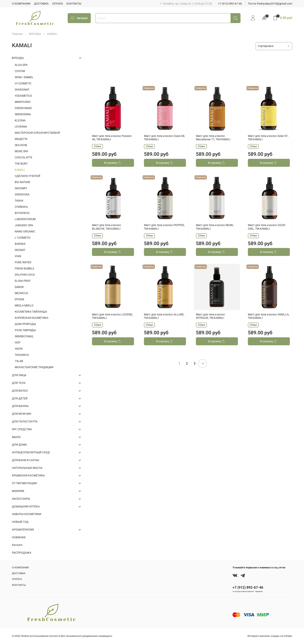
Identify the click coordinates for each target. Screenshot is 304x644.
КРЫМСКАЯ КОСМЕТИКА (28, 475)
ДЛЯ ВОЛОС (20, 391)
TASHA (19, 201)
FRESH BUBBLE (24, 268)
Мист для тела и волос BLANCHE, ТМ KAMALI (107, 227)
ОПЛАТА (58, 4)
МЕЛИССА (21, 293)
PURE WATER (23, 262)
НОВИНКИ (19, 537)
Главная (17, 34)
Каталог (79, 18)
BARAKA (20, 244)
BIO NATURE (22, 182)
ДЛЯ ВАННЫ (20, 406)
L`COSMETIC (23, 238)
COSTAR (20, 71)
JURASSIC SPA (24, 225)
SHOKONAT (22, 90)
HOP (18, 342)
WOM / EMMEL (24, 77)
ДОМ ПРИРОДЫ (25, 324)
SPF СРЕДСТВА (22, 429)
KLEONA (20, 120)
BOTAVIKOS (22, 213)
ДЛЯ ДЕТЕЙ (20, 398)
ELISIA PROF (23, 281)
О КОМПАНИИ (21, 4)
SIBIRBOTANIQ (24, 336)
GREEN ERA (22, 194)
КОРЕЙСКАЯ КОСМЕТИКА (32, 318)
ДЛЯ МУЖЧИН (22, 414)
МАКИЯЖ (18, 491)
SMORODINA (23, 114)
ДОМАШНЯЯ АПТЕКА (26, 506)
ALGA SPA (21, 65)
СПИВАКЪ (21, 207)
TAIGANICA (22, 355)
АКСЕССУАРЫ (21, 499)
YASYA (19, 349)
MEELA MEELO (24, 305)
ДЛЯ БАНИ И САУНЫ (25, 460)
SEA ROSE (21, 145)
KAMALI (20, 170)
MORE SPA (21, 151)
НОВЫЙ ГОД (20, 522)
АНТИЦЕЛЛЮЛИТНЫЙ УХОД (31, 452)
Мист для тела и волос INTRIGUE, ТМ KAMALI (210, 316)
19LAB (19, 361)
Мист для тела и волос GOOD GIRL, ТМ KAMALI (267, 227)
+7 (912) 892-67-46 (230, 4)
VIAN (18, 256)
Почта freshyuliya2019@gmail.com (270, 4)
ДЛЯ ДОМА (19, 445)
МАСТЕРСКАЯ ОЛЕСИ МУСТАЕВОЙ (37, 133)
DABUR (19, 287)
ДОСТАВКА (41, 4)
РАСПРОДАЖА (22, 553)
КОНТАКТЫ (74, 4)
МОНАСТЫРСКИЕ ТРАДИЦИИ (34, 367)
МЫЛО (16, 437)
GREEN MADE (23, 108)
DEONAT (20, 250)
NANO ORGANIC (25, 231)
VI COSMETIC (23, 83)
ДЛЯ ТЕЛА (19, 383)
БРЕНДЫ (35, 34)
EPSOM (19, 299)
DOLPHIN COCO (25, 275)
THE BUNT (21, 164)
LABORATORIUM (25, 219)
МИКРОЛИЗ (22, 102)
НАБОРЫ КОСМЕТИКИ (27, 514)
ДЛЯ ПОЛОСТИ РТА (25, 422)
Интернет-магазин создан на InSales (270, 636)
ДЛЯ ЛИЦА (19, 375)
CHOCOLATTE (23, 157)
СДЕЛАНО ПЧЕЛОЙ (27, 176)
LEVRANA (21, 127)
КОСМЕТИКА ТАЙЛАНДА (31, 312)
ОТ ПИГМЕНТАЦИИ (24, 483)
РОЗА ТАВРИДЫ (25, 330)
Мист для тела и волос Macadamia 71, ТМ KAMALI (213, 138)
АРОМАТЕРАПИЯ (23, 530)
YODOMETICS (23, 96)
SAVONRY (21, 188)
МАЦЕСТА (21, 139)
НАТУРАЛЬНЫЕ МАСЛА (27, 468)
